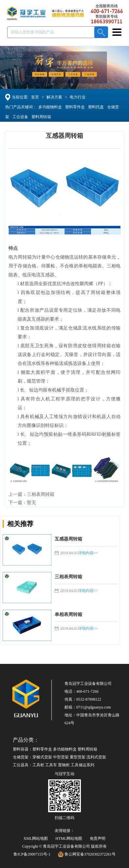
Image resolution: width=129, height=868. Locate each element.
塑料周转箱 (41, 117)
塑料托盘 (96, 107)
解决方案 (55, 97)
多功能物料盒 (50, 107)
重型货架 (78, 757)
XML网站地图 (36, 838)
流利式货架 (96, 757)
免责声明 (98, 838)
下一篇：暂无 (23, 503)
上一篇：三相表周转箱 (32, 494)
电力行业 (78, 97)
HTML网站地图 (69, 838)
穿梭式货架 (42, 757)
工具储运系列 (83, 765)
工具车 (51, 765)
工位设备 (20, 117)
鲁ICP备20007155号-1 (32, 854)
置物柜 (64, 765)
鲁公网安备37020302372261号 (87, 854)
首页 (35, 97)
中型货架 (61, 757)
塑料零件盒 (75, 107)
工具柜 (38, 765)
